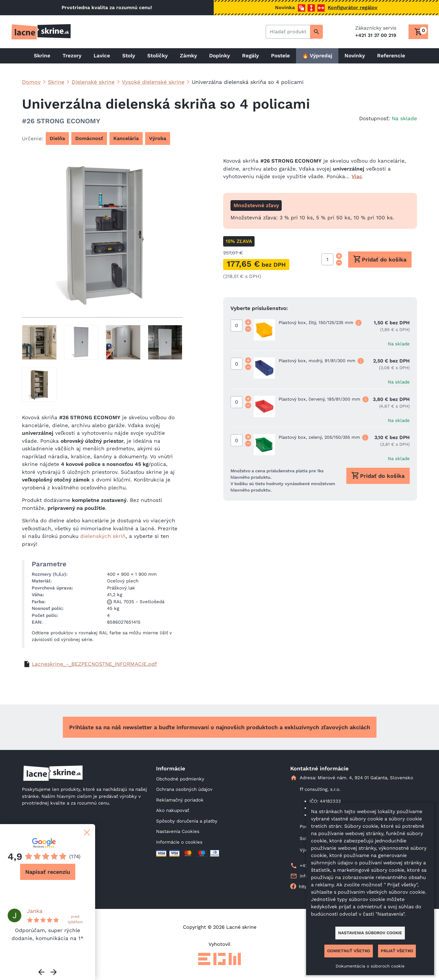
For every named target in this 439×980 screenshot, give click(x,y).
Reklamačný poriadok (180, 800)
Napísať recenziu (48, 872)
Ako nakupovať (173, 810)
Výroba (158, 138)
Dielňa (57, 138)
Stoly (129, 56)
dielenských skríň (103, 536)
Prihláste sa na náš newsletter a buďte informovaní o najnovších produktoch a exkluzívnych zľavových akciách (220, 727)
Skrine (42, 56)
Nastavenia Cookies (178, 831)
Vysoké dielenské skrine (153, 82)
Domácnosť (89, 138)
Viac (357, 176)
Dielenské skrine (93, 82)
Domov (31, 82)
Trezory (72, 56)
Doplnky (220, 56)
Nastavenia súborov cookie (370, 933)
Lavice (102, 56)
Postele (280, 56)
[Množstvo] (327, 259)
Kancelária (126, 138)
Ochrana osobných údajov (184, 789)
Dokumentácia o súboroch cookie (370, 966)
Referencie (391, 56)
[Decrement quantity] (339, 263)
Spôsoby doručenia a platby (187, 821)
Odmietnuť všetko (349, 951)
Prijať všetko (397, 951)
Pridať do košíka (380, 259)
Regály (250, 56)
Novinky (355, 56)
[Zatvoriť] (87, 832)
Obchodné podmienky (180, 779)
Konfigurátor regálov (353, 7)
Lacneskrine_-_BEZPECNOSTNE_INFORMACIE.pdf (94, 664)
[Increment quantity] (339, 256)
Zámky (188, 56)
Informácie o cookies (179, 842)
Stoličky (157, 56)
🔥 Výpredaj (317, 56)
